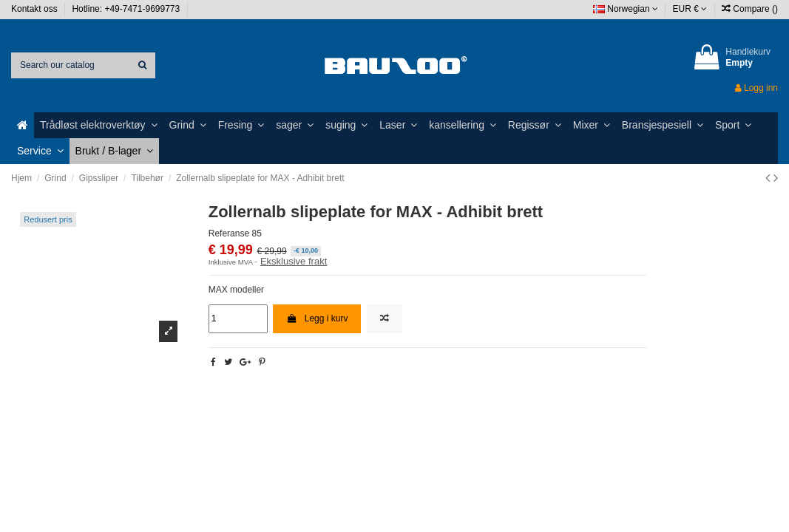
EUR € (690, 9)
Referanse (229, 233)
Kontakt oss (35, 9)
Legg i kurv (317, 318)
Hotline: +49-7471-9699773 (127, 9)
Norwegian (626, 9)
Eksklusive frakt (294, 261)
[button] (99, 125)
